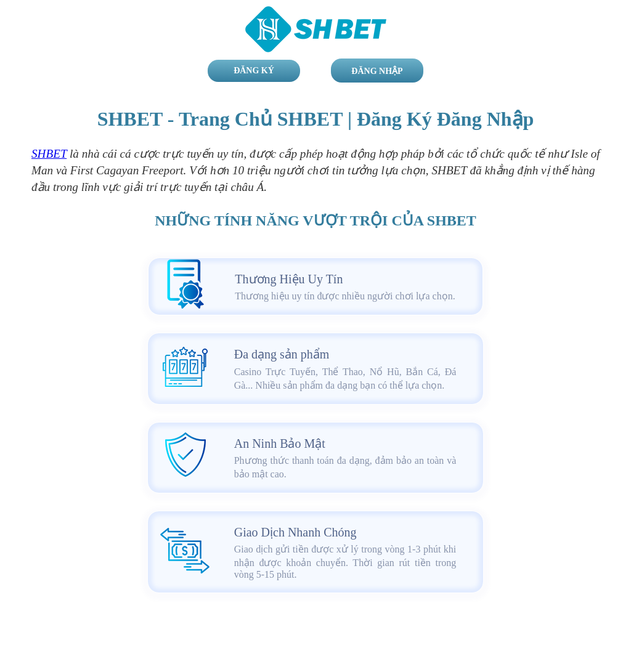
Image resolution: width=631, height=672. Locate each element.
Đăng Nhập (377, 71)
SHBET (49, 154)
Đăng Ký (254, 71)
